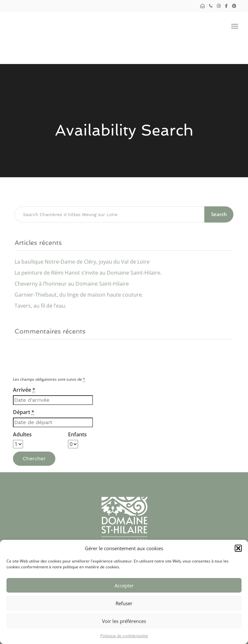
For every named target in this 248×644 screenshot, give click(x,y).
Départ (24, 412)
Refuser (124, 603)
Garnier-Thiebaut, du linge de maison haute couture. (79, 295)
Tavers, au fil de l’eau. (40, 306)
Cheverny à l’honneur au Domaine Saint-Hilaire (72, 284)
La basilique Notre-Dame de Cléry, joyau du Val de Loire (82, 262)
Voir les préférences (124, 621)
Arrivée (24, 390)
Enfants (77, 434)
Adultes (22, 434)
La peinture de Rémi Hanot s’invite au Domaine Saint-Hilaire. (88, 273)
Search (219, 214)
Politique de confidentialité (124, 636)
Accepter (124, 585)
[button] (238, 548)
